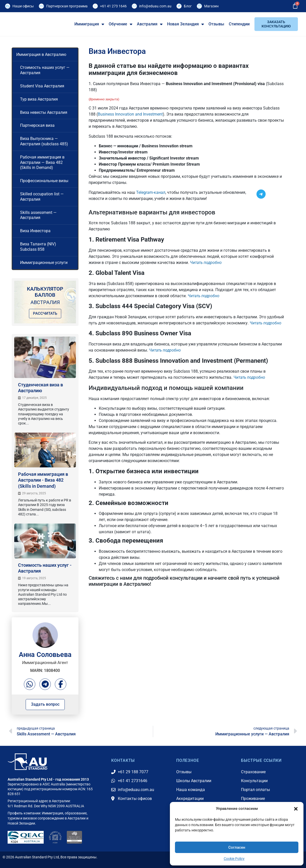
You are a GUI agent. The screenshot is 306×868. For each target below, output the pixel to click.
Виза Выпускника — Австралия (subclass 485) (44, 141)
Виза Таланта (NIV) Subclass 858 (38, 247)
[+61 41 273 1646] (95, 6)
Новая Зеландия (186, 24)
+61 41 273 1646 (113, 6)
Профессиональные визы (44, 181)
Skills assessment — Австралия (38, 215)
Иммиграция (89, 24)
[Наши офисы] (8, 6)
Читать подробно (206, 263)
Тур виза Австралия (39, 99)
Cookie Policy (234, 859)
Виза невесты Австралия (44, 112)
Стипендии (239, 24)
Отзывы (216, 24)
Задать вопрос (45, 704)
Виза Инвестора (35, 231)
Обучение (120, 24)
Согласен (237, 847)
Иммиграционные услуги (44, 263)
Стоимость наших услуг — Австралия (45, 70)
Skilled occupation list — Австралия (42, 197)
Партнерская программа (67, 6)
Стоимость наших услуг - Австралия (45, 568)
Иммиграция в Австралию (41, 54)
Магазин (211, 6)
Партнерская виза (37, 125)
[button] (296, 806)
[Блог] (179, 6)
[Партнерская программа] (41, 6)
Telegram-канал (151, 192)
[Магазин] (199, 6)
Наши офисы (23, 6)
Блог (188, 6)
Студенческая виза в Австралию (41, 388)
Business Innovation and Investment (130, 114)
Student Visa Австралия (42, 86)
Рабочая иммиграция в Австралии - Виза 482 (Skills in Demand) (43, 480)
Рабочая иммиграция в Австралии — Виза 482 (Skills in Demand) (42, 162)
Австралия (150, 24)
